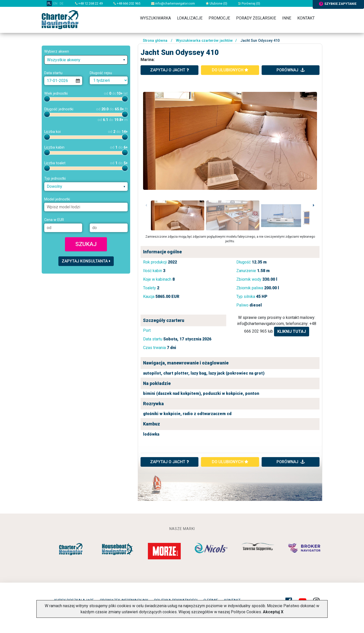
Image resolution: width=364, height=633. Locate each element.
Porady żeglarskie (256, 18)
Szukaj (86, 244)
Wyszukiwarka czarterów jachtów (204, 41)
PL (49, 3)
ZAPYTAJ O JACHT (169, 462)
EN (55, 3)
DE (62, 3)
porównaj (291, 70)
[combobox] (86, 60)
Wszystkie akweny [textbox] (64, 60)
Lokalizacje (190, 18)
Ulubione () (217, 3)
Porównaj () (249, 3)
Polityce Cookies (246, 612)
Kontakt (306, 18)
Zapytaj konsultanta (86, 261)
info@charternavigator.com (173, 3)
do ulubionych (230, 70)
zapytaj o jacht (169, 70)
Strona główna (155, 41)
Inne (287, 18)
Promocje (219, 18)
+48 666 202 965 (127, 3)
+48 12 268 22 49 (89, 3)
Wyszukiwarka (155, 18)
